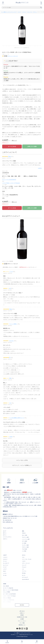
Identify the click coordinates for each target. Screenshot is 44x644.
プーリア (5, 567)
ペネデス (24, 561)
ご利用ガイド (22, 613)
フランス (24, 533)
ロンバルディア (6, 563)
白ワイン (5, 535)
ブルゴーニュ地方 (25, 537)
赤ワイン (35, 12)
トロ (23, 569)
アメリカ (24, 573)
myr (10, 403)
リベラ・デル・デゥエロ (27, 559)
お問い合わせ (22, 611)
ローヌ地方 (24, 543)
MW (10, 378)
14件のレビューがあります (13, 56)
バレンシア (24, 565)
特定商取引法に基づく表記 (22, 617)
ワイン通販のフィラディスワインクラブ (9, 12)
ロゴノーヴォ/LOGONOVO (9, 180)
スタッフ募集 (22, 623)
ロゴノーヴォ (30, 12)
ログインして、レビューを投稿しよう (22, 465)
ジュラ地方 (24, 551)
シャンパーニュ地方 (26, 539)
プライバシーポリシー (22, 621)
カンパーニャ (6, 565)
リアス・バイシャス (26, 563)
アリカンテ (24, 567)
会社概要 (22, 619)
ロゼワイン (5, 539)
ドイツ (4, 571)
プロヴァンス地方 (25, 547)
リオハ (23, 557)
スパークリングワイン (7, 537)
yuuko (11, 437)
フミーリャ (24, 571)
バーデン (5, 573)
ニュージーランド (25, 579)
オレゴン (24, 575)
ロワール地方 (25, 541)
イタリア (19, 12)
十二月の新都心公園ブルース (17, 418)
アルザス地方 (25, 549)
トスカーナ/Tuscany (15, 183)
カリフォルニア (25, 577)
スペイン (24, 555)
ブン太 (11, 272)
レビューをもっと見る (22, 460)
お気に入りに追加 (32, 146)
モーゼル (5, 575)
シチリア (5, 569)
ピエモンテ (5, 559)
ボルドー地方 (25, 535)
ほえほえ (12, 341)
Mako (10, 156)
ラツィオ (5, 561)
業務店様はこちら (22, 625)
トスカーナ (24, 12)
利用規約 (22, 615)
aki (10, 288)
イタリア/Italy (6, 183)
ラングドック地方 (25, 545)
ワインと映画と (13, 324)
